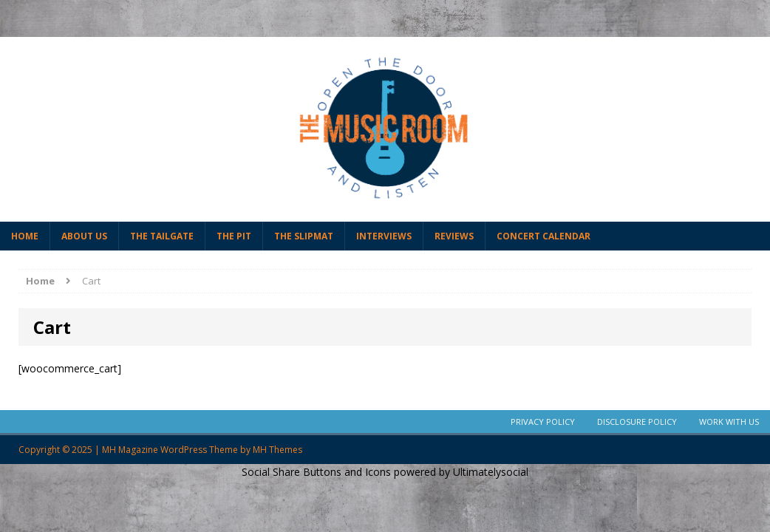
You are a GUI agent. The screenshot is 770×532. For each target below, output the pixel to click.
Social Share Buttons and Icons (316, 472)
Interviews (384, 236)
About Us (84, 236)
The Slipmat (304, 236)
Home (25, 236)
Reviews (454, 236)
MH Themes (277, 450)
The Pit (234, 236)
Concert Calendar (544, 236)
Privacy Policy (543, 422)
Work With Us (729, 422)
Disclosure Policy (637, 422)
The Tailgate (162, 236)
